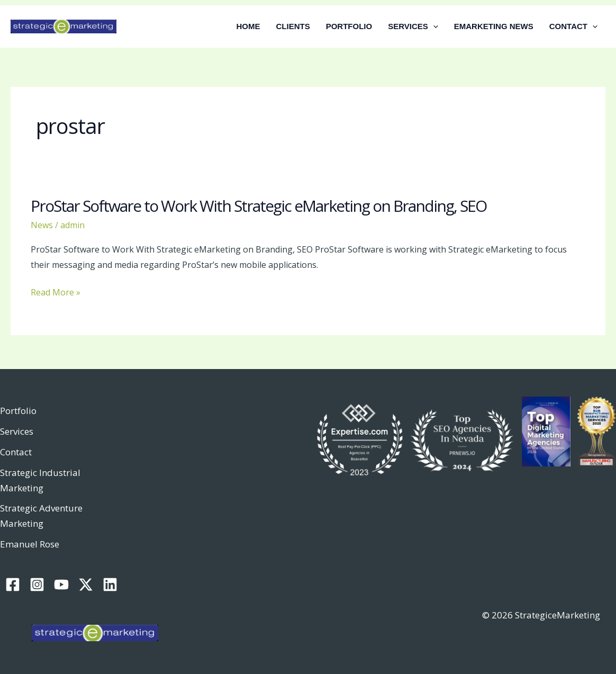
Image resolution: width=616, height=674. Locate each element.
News (42, 225)
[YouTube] (61, 585)
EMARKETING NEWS (494, 26)
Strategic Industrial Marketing (40, 480)
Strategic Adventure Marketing (41, 516)
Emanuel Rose (30, 544)
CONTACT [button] (573, 26)
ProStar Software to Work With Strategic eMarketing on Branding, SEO (259, 206)
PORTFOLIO (349, 26)
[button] (433, 26)
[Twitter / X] (86, 585)
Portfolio (18, 411)
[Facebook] (13, 585)
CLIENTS (293, 26)
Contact (16, 452)
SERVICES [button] (413, 26)
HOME (248, 26)
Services (17, 431)
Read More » (56, 293)
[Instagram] (37, 585)
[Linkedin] (110, 585)
